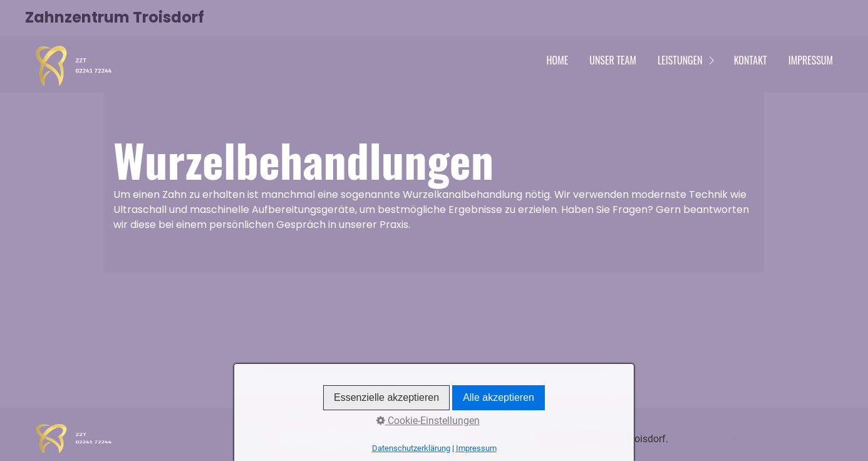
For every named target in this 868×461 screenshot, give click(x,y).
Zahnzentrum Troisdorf (115, 17)
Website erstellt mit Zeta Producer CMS (757, 439)
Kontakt (751, 60)
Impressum (811, 60)
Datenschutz (380, 439)
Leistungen (680, 60)
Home (558, 60)
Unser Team (613, 60)
